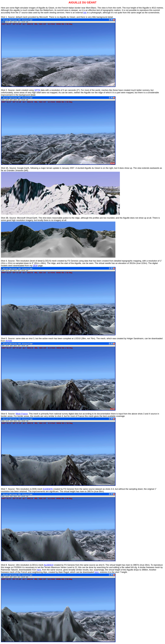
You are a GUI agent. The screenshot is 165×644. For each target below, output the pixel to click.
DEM (35, 266)
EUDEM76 (48, 489)
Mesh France (22, 414)
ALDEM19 (49, 565)
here (39, 570)
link (85, 13)
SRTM (37, 90)
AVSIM (9, 341)
